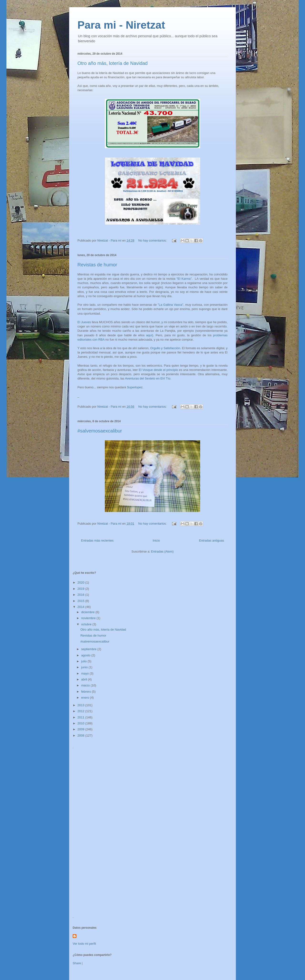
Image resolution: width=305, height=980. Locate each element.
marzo (86, 685)
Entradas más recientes (97, 540)
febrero (87, 692)
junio (85, 667)
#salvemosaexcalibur (100, 431)
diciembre (88, 612)
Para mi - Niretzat (121, 25)
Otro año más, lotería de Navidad (113, 63)
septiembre (89, 649)
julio (84, 661)
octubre (87, 624)
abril (85, 679)
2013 (81, 705)
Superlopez (135, 387)
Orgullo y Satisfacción (165, 348)
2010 (81, 723)
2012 (81, 711)
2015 (81, 601)
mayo (85, 673)
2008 (81, 735)
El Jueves (84, 322)
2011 (81, 717)
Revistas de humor (97, 265)
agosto (86, 655)
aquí (149, 335)
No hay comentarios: (153, 240)
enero (86, 698)
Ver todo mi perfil (84, 944)
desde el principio (166, 370)
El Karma (184, 279)
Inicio (156, 540)
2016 (81, 595)
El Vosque (146, 370)
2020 (81, 582)
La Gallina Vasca (170, 305)
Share (77, 963)
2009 (81, 729)
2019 (81, 589)
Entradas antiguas (211, 540)
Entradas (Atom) (162, 551)
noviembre (89, 618)
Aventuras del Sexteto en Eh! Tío (147, 378)
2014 (81, 607)
